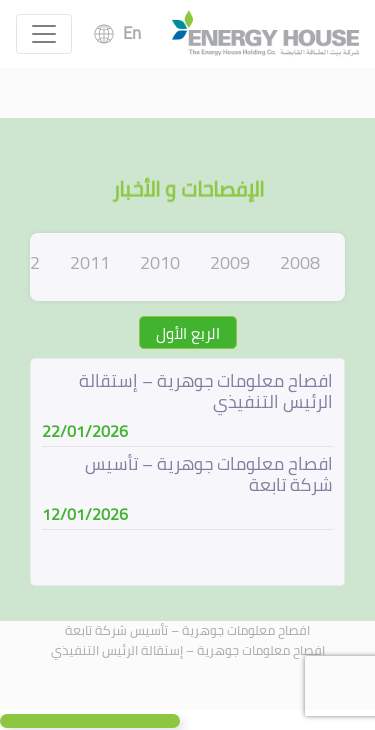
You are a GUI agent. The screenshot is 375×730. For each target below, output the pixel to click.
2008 (300, 262)
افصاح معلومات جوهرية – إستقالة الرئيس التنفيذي (188, 650)
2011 (90, 262)
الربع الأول (188, 333)
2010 (160, 262)
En (132, 33)
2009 (230, 262)
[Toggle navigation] (44, 34)
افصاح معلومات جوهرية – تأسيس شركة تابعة (187, 630)
